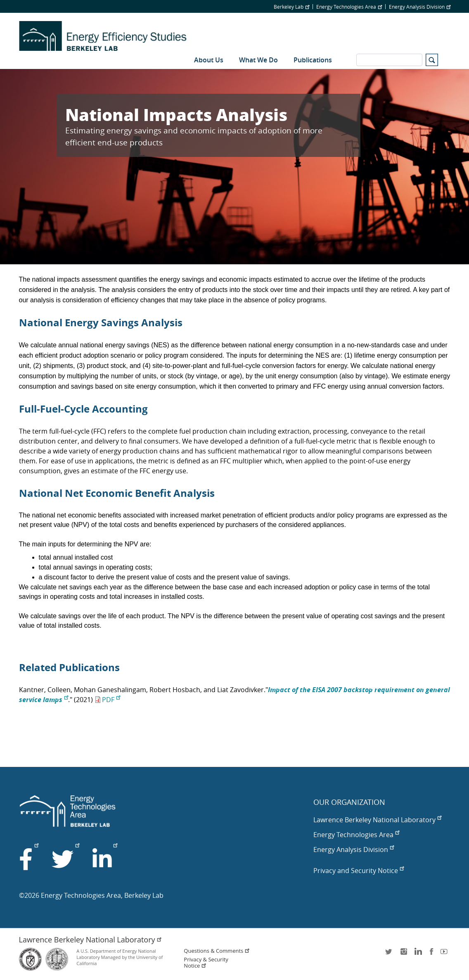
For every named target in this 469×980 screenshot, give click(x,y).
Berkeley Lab (291, 7)
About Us (209, 60)
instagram (403, 954)
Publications (313, 60)
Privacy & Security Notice (206, 963)
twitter (389, 954)
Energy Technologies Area (349, 7)
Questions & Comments (217, 951)
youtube (445, 954)
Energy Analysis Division (420, 7)
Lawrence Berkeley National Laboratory (377, 820)
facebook (431, 954)
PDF (111, 700)
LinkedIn (417, 954)
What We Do (258, 60)
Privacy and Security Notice (359, 871)
